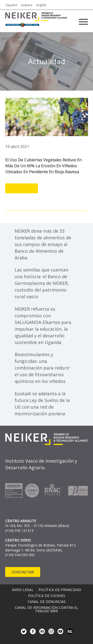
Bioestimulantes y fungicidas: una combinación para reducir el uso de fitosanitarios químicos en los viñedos (42, 368)
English (41, 5)
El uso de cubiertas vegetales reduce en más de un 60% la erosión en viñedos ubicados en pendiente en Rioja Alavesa (43, 166)
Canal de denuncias (47, 602)
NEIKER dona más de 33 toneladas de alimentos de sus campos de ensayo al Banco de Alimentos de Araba (43, 244)
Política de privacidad (60, 590)
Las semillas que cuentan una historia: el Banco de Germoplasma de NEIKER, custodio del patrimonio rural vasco (42, 283)
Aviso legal (23, 590)
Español (12, 5)
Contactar (23, 572)
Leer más (22, 189)
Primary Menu (83, 22)
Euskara (27, 5)
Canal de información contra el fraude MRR (46, 609)
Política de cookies (47, 596)
